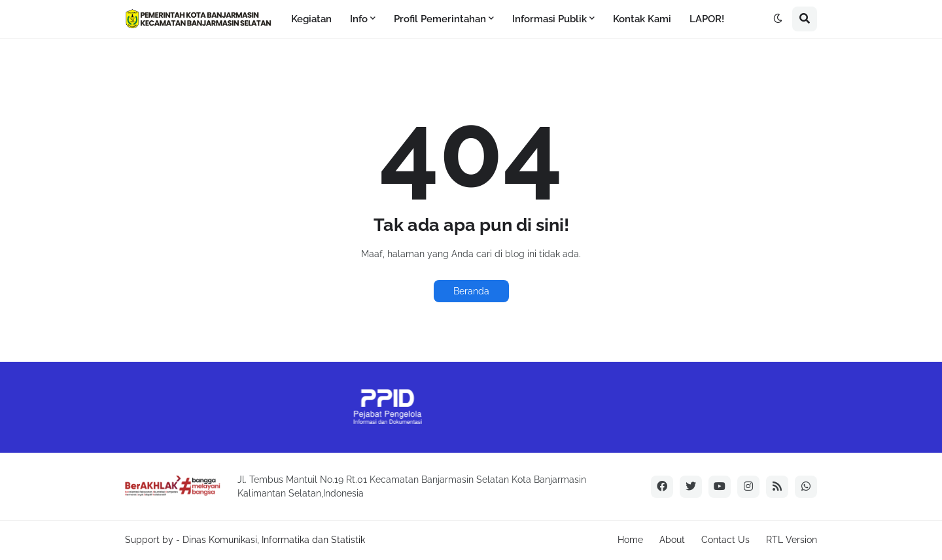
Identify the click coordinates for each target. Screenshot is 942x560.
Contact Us (725, 540)
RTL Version (792, 540)
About (672, 540)
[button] (778, 19)
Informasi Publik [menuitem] (549, 19)
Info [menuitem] (359, 19)
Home (630, 540)
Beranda (471, 291)
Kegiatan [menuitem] (311, 19)
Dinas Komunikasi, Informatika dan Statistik (274, 540)
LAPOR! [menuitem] (707, 19)
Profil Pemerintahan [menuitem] (440, 19)
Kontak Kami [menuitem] (642, 19)
